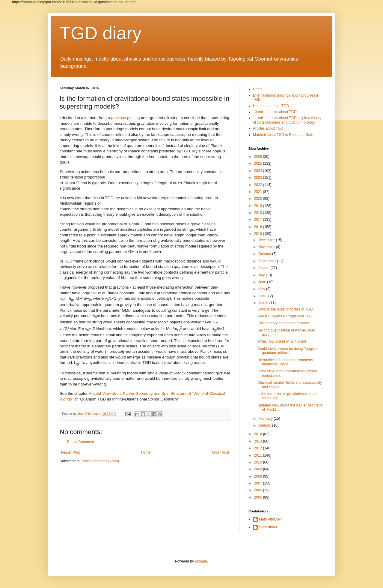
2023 (259, 178)
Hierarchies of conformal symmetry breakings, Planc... (285, 362)
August (264, 268)
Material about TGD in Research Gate (283, 135)
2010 (259, 462)
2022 (259, 185)
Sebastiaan (268, 527)
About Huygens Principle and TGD (285, 316)
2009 (259, 469)
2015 (259, 234)
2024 (259, 171)
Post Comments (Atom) (100, 461)
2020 (259, 199)
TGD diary (101, 33)
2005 (259, 497)
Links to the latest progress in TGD (285, 309)
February (266, 418)
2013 (259, 441)
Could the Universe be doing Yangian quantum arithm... (287, 351)
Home (146, 452)
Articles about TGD (268, 128)
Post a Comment (80, 442)
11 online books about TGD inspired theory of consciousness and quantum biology (287, 120)
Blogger (201, 561)
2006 (259, 490)
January (265, 425)
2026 (259, 157)
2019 (259, 206)
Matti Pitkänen (270, 519)
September (268, 261)
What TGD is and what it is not (282, 341)
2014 (259, 434)
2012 (259, 448)
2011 (259, 455)
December (267, 240)
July (262, 275)
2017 (259, 220)
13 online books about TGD (275, 112)
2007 (259, 483)
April (262, 296)
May (262, 289)
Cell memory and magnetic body (283, 323)
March (264, 303)
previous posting (126, 118)
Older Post (220, 452)
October (265, 254)
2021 (259, 192)
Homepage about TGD (271, 106)
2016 (259, 227)
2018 (259, 213)
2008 (259, 476)
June (263, 282)
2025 (259, 163)
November (267, 247)
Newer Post (70, 452)
